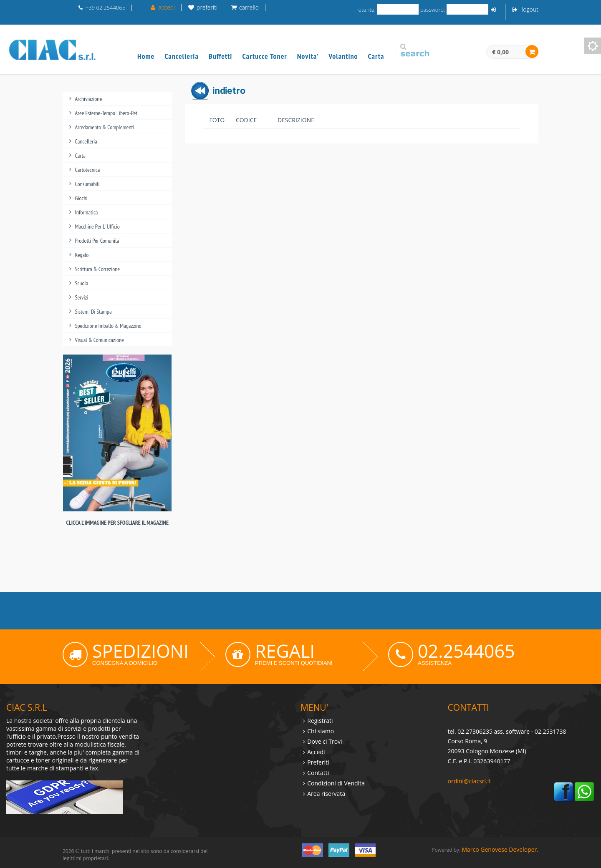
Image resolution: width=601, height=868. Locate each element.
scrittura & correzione (98, 269)
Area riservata (326, 794)
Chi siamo (321, 731)
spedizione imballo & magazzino (108, 326)
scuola (82, 283)
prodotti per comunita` (98, 241)
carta (80, 156)
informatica (87, 212)
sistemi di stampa (93, 312)
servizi (82, 297)
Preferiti (318, 762)
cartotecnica (88, 170)
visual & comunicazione (100, 340)
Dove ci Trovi (324, 741)
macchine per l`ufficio (97, 226)
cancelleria (86, 141)
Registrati (320, 721)
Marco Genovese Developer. (500, 849)
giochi (81, 198)
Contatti (318, 773)
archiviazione (89, 99)
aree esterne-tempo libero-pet (106, 113)
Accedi (316, 752)
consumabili (87, 184)
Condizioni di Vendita (336, 783)
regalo (82, 255)
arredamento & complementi (105, 127)
